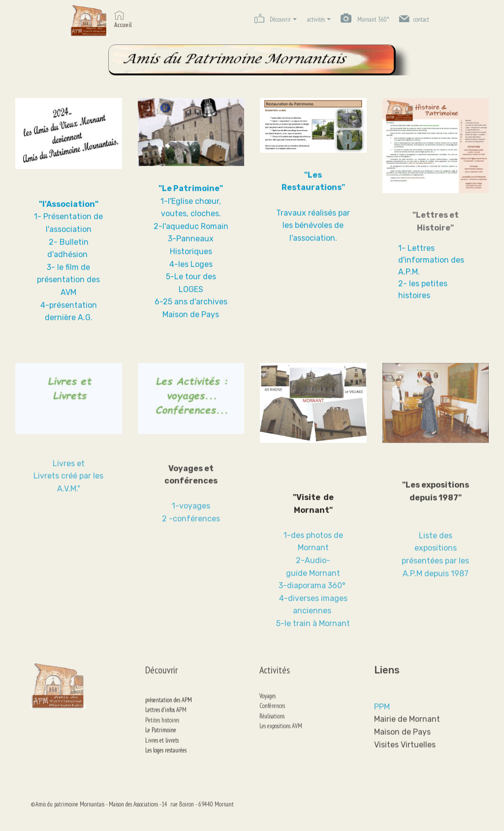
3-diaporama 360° (313, 628)
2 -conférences (191, 535)
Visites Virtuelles (405, 767)
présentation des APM (170, 715)
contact (414, 19)
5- (170, 281)
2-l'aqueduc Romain (191, 230)
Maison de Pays (402, 754)
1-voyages (191, 522)
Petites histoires (162, 736)
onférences (274, 716)
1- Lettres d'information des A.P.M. (431, 262)
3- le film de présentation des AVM (68, 284)
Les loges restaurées (166, 766)
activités (316, 19)
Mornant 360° (365, 19)
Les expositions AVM (281, 736)
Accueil (123, 20)
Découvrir (273, 19)
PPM (382, 729)
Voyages (268, 706)
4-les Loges (191, 268)
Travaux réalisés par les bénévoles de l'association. (313, 228)
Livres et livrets (162, 756)
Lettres (153, 725)
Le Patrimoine (161, 746)
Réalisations (287, 726)
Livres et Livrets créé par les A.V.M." (68, 486)
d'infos (169, 725)
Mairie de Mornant (407, 742)
